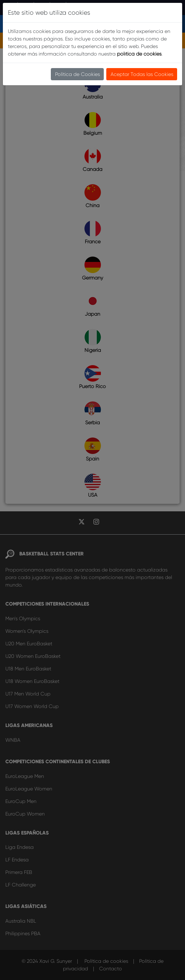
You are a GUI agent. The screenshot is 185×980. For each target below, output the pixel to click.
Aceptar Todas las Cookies (142, 74)
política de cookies (139, 54)
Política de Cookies (77, 74)
